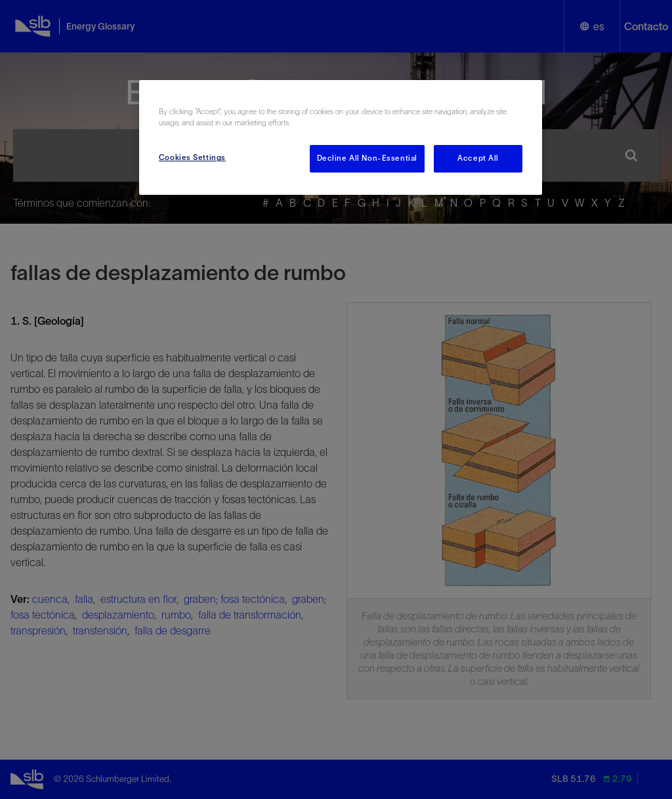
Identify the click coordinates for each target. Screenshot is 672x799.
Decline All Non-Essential (367, 158)
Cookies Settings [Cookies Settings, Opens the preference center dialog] (192, 157)
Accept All (478, 158)
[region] (341, 137)
